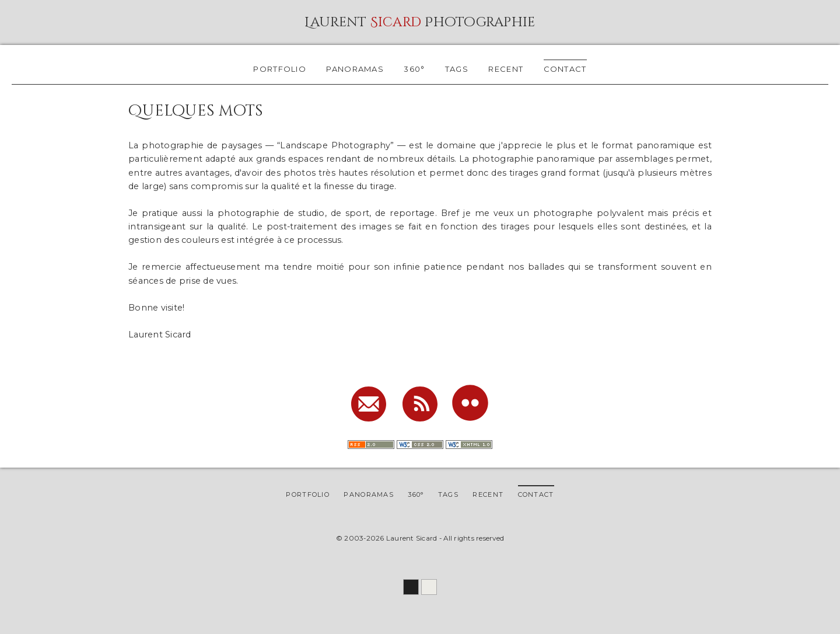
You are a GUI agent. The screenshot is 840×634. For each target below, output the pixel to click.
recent (506, 69)
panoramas (355, 69)
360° (414, 69)
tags (457, 69)
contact (565, 69)
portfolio (280, 69)
